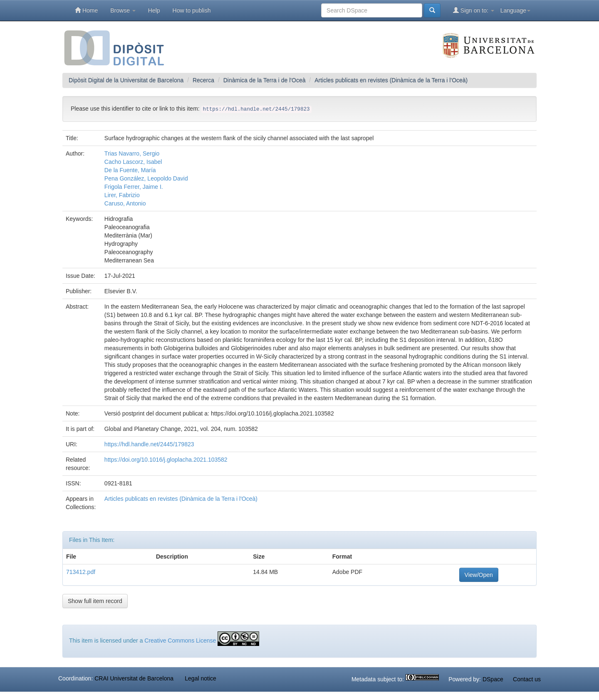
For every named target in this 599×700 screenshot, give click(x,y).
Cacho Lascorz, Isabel (133, 162)
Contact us (527, 679)
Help (154, 10)
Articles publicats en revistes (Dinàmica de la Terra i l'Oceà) (391, 80)
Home (86, 10)
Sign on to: (474, 10)
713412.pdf (81, 572)
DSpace (493, 679)
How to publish (192, 10)
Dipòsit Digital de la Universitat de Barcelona (126, 80)
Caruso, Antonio (125, 203)
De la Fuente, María (130, 170)
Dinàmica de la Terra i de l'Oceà (265, 80)
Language (515, 10)
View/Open (479, 575)
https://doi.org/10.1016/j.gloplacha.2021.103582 (166, 460)
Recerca (203, 80)
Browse (123, 10)
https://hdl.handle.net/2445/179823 (149, 444)
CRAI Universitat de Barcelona (134, 678)
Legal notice (200, 678)
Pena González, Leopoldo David (146, 178)
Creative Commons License (180, 641)
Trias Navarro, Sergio (132, 153)
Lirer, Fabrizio (122, 195)
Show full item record (95, 601)
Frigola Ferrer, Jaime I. (134, 187)
